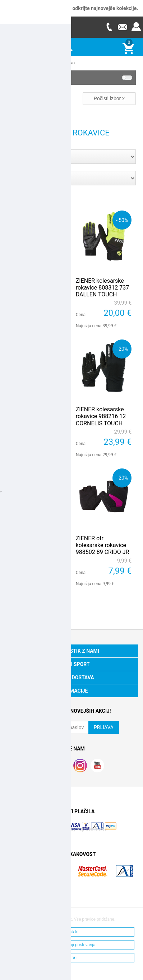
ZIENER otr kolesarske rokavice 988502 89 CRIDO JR (103, 545)
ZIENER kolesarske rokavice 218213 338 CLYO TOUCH (38, 416)
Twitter (63, 765)
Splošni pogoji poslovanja (71, 944)
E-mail (123, 27)
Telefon (109, 27)
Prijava (136, 27)
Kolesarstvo (64, 63)
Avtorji (71, 957)
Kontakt (72, 932)
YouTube (97, 765)
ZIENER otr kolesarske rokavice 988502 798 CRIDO (37, 287)
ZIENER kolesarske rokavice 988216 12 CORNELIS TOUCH (101, 416)
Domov (14, 63)
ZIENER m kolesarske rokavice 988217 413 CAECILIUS (39, 545)
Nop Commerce (92, 829)
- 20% (58, 220)
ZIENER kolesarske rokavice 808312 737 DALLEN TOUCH (102, 287)
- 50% (122, 220)
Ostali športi (36, 63)
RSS (80, 765)
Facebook (46, 765)
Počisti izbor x (109, 98)
